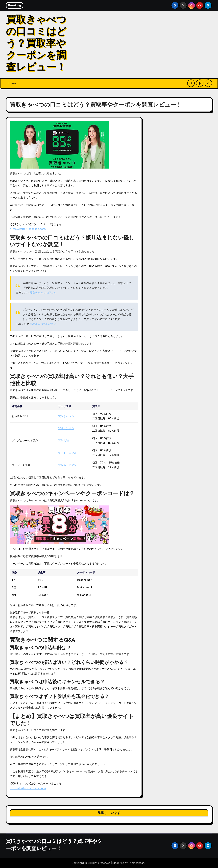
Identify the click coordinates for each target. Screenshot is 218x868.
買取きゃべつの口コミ (43, 293)
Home (12, 83)
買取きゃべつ (66, 416)
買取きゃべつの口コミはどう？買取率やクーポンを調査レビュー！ (36, 43)
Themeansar (136, 863)
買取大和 (63, 441)
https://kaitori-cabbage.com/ (28, 229)
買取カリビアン (67, 465)
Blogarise (118, 863)
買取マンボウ (66, 428)
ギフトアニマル (67, 453)
